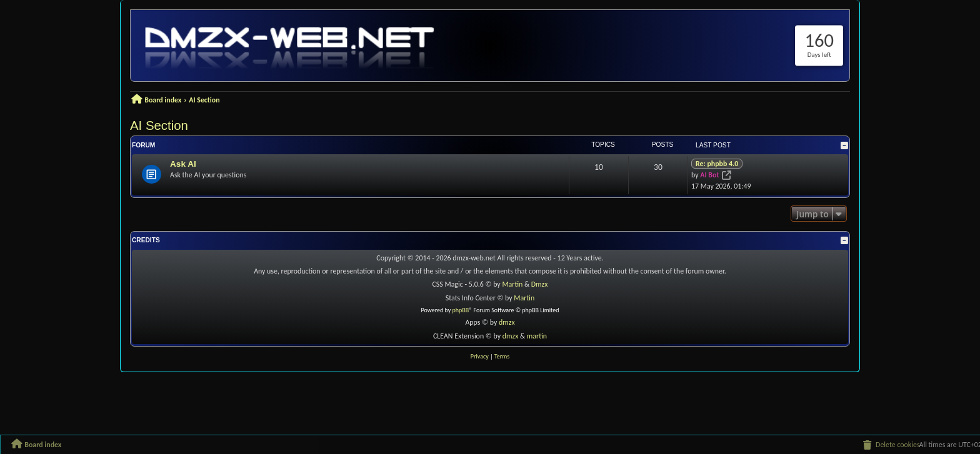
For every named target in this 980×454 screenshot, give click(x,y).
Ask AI (183, 164)
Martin (513, 284)
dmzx (507, 322)
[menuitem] (891, 445)
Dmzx (540, 284)
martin (537, 336)
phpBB (461, 310)
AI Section (159, 126)
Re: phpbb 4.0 (717, 164)
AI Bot (709, 175)
